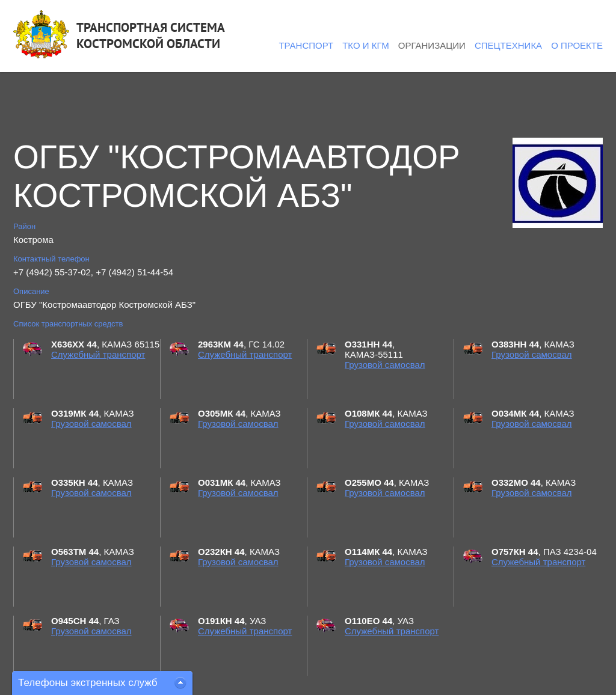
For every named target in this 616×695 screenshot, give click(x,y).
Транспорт (306, 45)
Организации (432, 45)
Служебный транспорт (98, 354)
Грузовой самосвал (385, 365)
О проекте (577, 45)
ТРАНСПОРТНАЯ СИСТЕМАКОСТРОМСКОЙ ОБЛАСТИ (151, 35)
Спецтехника (508, 45)
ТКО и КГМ (366, 45)
